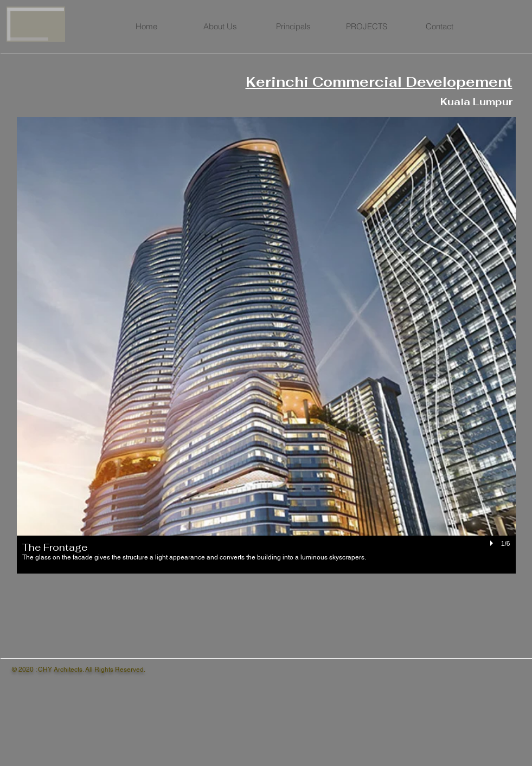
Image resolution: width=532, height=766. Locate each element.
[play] (493, 544)
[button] (266, 345)
